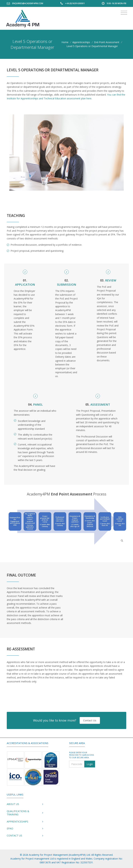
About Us (13, 804)
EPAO (10, 828)
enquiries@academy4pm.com (28, 3)
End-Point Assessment (107, 42)
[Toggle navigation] (124, 13)
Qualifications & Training (18, 813)
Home (65, 42)
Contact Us (90, 720)
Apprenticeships (81, 42)
